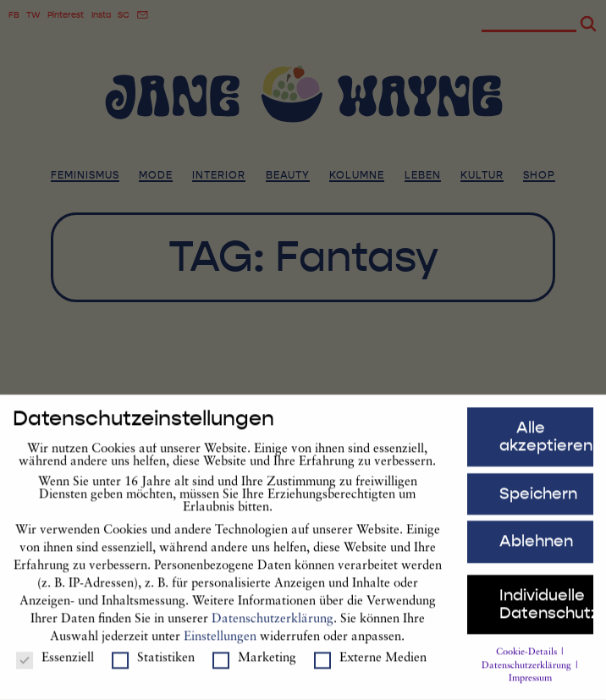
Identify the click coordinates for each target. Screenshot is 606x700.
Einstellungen (220, 644)
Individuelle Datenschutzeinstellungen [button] (547, 611)
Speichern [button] (538, 501)
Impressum (530, 686)
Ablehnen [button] (536, 548)
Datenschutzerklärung (273, 626)
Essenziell (55, 666)
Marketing (254, 666)
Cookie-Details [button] (528, 660)
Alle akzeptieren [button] (546, 444)
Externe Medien (370, 666)
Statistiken (153, 666)
